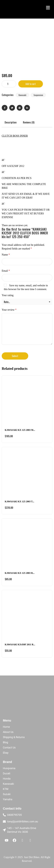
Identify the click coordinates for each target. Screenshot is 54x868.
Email (6, 271)
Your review (9, 310)
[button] (48, 8)
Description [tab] (11, 122)
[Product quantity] (9, 84)
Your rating (8, 295)
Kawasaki (22, 95)
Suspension (38, 95)
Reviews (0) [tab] (29, 122)
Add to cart (31, 84)
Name (6, 255)
